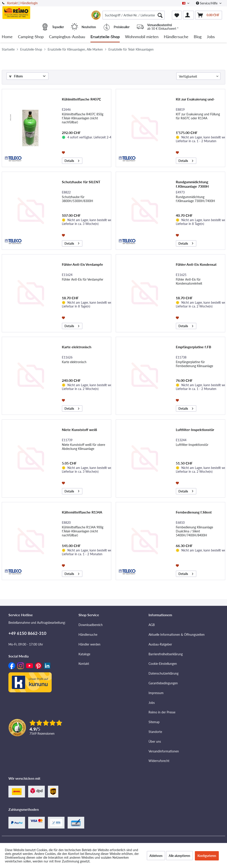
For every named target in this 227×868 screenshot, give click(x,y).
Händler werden (89, 644)
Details (72, 160)
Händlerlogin (29, 3)
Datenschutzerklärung (163, 673)
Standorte (155, 732)
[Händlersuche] (176, 37)
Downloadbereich (91, 625)
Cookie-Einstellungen (163, 664)
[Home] (7, 37)
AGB (152, 625)
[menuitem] (134, 15)
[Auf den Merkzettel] (64, 152)
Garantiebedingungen (163, 683)
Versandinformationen (164, 751)
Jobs (152, 703)
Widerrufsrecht (159, 761)
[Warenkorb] (209, 15)
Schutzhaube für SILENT (81, 182)
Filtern (16, 76)
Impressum (156, 693)
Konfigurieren (207, 856)
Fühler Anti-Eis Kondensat (196, 264)
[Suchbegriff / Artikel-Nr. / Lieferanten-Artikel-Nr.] (134, 15)
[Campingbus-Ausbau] (67, 37)
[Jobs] (211, 37)
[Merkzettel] (177, 15)
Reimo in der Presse (162, 712)
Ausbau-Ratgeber (160, 644)
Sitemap (154, 722)
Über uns (155, 741)
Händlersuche (88, 635)
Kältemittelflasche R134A (82, 512)
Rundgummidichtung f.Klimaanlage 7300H (192, 184)
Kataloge (84, 654)
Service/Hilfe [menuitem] (207, 3)
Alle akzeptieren (179, 856)
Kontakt (12, 3)
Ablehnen (156, 856)
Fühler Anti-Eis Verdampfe (82, 264)
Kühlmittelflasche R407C (81, 99)
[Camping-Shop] (31, 37)
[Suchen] (160, 15)
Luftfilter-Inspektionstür (195, 430)
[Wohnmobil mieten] (142, 37)
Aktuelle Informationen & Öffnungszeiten (177, 635)
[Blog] (198, 37)
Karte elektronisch (77, 347)
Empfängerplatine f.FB (194, 347)
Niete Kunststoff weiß (79, 430)
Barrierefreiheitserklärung (166, 654)
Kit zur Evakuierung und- (195, 99)
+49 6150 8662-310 (27, 633)
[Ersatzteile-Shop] (105, 37)
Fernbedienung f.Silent (194, 512)
